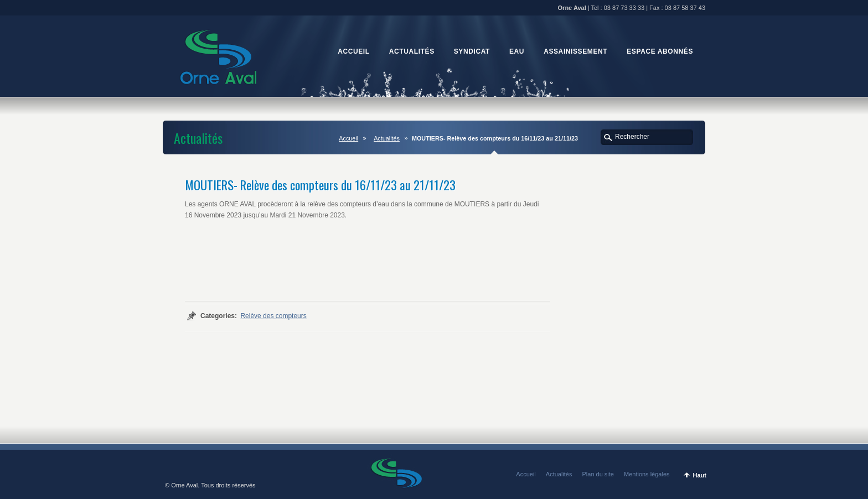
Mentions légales (647, 474)
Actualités (387, 138)
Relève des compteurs (273, 316)
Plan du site (598, 474)
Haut (700, 475)
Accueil (348, 138)
